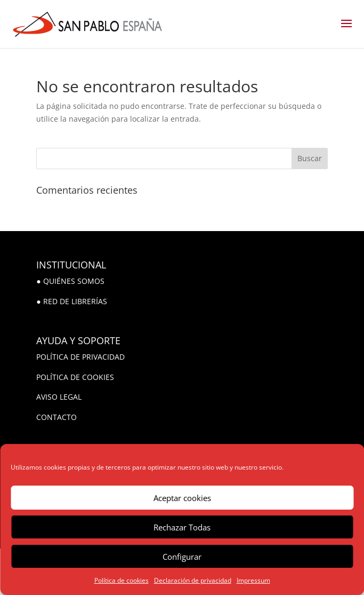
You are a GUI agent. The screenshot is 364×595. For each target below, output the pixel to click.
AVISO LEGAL (59, 397)
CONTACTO (56, 417)
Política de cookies (122, 580)
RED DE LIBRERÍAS (75, 301)
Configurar (182, 557)
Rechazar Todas (182, 527)
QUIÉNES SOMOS (74, 281)
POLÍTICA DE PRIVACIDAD (80, 357)
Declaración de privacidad (193, 580)
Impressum (253, 580)
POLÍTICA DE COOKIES (75, 377)
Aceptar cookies (182, 498)
